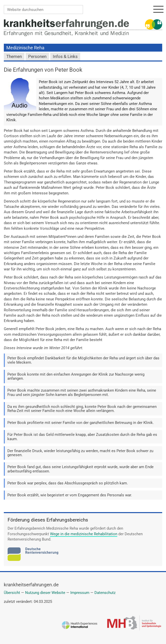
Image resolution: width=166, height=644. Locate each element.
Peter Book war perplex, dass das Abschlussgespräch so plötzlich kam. (68, 483)
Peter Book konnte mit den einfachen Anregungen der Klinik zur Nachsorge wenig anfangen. (76, 377)
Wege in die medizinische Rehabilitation (84, 534)
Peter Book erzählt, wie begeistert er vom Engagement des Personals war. (70, 495)
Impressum (80, 593)
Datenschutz (105, 593)
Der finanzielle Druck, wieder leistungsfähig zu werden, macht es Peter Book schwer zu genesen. (80, 453)
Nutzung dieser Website (45, 593)
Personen (37, 57)
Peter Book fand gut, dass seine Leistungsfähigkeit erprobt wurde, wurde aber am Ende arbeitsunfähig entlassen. (80, 469)
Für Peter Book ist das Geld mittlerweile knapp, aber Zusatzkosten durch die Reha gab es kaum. (82, 437)
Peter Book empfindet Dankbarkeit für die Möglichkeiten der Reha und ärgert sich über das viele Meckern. (83, 360)
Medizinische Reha (25, 48)
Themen (14, 57)
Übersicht (12, 593)
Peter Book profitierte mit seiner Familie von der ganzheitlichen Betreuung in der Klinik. (81, 423)
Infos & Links (65, 57)
